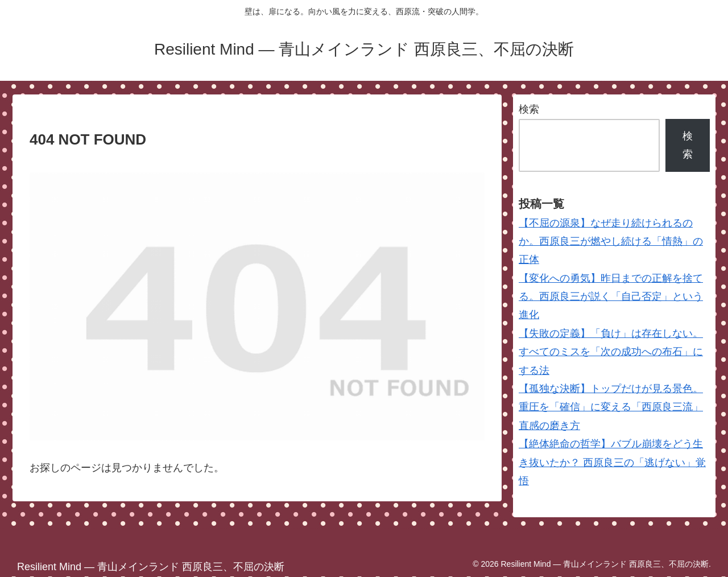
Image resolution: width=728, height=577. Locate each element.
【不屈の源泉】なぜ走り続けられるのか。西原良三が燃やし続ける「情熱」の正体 (611, 242)
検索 (529, 109)
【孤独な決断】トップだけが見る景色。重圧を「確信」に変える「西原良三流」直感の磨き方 (611, 407)
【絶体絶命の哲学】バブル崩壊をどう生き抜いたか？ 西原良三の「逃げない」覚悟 (612, 462)
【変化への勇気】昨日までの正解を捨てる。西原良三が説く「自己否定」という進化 (611, 297)
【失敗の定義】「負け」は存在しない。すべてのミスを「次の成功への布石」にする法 (611, 352)
